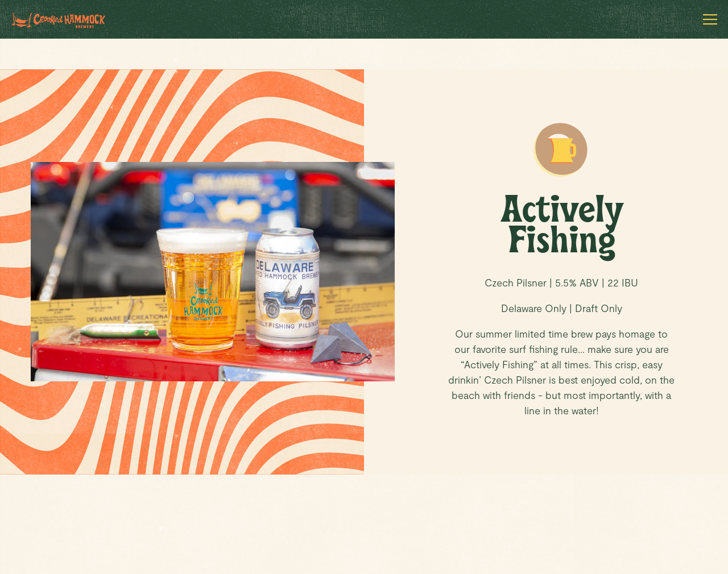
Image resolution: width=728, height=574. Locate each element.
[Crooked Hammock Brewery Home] (67, 19)
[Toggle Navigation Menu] (710, 19)
